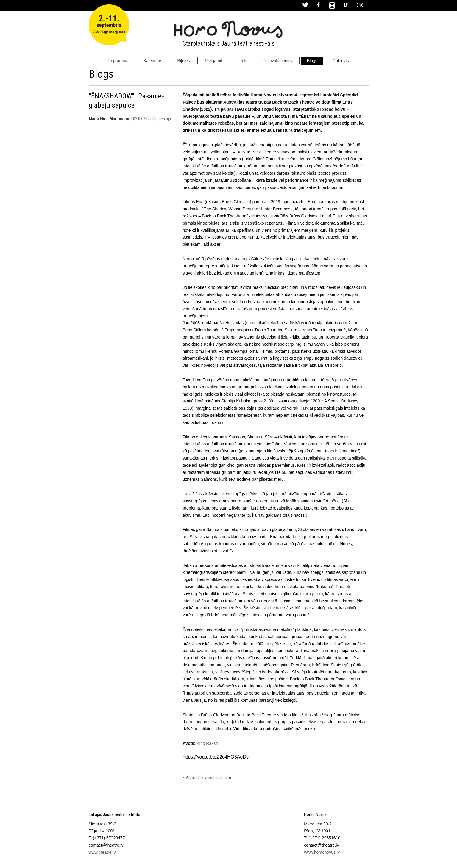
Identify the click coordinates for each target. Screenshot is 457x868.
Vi (345, 5)
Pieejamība (215, 61)
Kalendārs (153, 61)
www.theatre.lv (102, 852)
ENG (360, 5)
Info (244, 61)
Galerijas (340, 61)
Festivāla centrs (277, 61)
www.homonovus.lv (322, 852)
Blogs (312, 61)
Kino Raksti (207, 743)
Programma (117, 61)
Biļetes (184, 61)
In (332, 5)
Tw (305, 5)
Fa (319, 5)
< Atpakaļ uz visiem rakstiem (207, 778)
